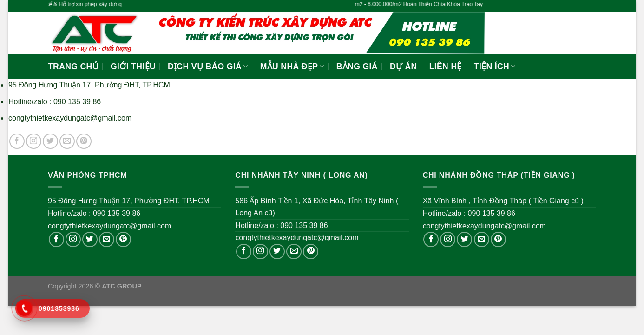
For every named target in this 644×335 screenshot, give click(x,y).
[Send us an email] (67, 141)
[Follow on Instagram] (34, 141)
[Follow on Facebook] (17, 141)
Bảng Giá (357, 67)
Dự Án (404, 67)
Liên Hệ (446, 67)
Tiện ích (495, 67)
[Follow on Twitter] (50, 141)
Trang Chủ (73, 67)
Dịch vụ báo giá (208, 67)
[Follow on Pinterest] (84, 141)
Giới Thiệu (133, 67)
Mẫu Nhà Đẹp (292, 67)
